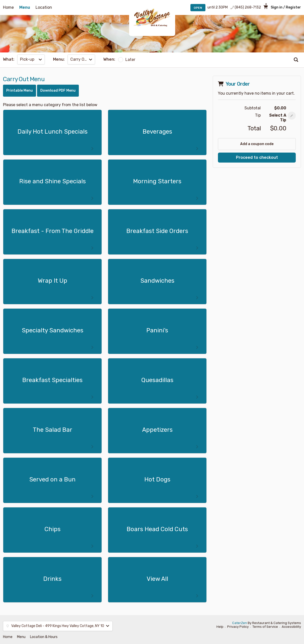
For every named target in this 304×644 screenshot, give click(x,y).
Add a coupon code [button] (257, 144)
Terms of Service (265, 627)
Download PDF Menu (58, 91)
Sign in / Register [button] (286, 7)
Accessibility (291, 627)
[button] (292, 116)
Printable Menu (20, 91)
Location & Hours (44, 637)
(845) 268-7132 (248, 7)
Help (220, 627)
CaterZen (240, 623)
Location (44, 7)
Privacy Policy (238, 627)
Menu (25, 7)
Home (8, 7)
